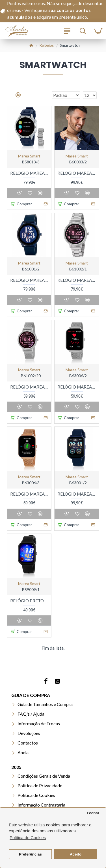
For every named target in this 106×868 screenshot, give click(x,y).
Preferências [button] (30, 854)
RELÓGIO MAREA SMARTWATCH (29, 173)
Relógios (47, 45)
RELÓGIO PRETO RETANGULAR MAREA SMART (29, 601)
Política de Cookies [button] (28, 838)
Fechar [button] (93, 813)
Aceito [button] (76, 854)
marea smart (29, 156)
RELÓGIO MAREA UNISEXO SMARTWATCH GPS (76, 494)
